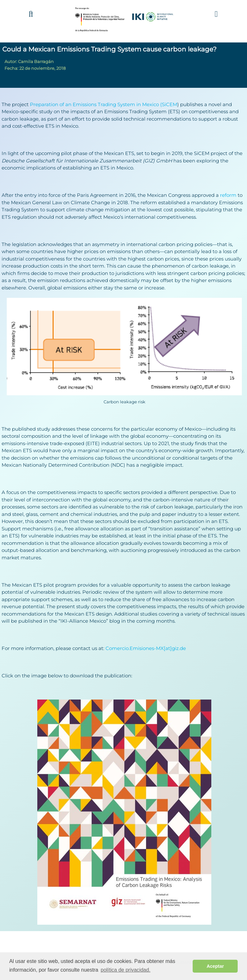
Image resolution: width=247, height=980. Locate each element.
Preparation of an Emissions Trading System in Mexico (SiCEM (104, 104)
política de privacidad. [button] (126, 970)
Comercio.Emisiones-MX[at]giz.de (146, 648)
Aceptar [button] (215, 966)
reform (228, 195)
